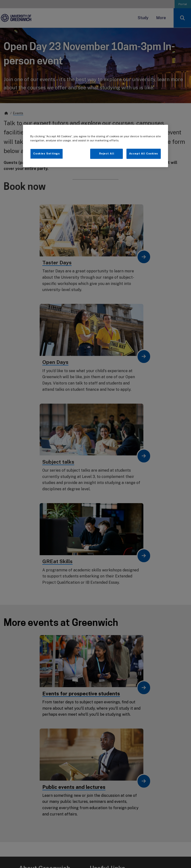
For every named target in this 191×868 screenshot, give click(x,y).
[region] (95, 146)
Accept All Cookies (144, 154)
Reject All (107, 154)
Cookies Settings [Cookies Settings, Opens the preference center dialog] (46, 154)
